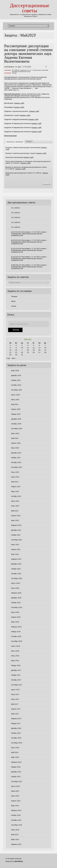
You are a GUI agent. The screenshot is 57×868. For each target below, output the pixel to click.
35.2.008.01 (16, 208)
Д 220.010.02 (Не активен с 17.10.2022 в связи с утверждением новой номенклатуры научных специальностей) (29, 234)
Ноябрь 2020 (16, 569)
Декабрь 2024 (16, 419)
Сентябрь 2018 (17, 641)
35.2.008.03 (16, 217)
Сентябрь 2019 (17, 607)
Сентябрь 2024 (17, 429)
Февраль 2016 (16, 762)
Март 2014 (15, 839)
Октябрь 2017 (16, 680)
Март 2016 (15, 757)
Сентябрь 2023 (17, 467)
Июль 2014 (15, 830)
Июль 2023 (15, 472)
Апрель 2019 (16, 617)
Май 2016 (15, 752)
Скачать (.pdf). (19, 107)
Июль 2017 (15, 694)
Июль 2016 (15, 748)
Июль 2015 (15, 791)
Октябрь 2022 (16, 496)
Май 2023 (15, 482)
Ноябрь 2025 (16, 380)
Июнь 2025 (15, 400)
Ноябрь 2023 (16, 458)
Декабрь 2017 (16, 670)
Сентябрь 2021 (17, 540)
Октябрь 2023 (16, 462)
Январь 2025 (16, 414)
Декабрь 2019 (16, 598)
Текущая (14, 73)
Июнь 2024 (15, 433)
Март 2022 (15, 520)
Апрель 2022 (16, 516)
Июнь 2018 (15, 656)
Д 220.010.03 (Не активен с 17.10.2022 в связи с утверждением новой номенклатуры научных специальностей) (29, 242)
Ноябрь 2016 (16, 733)
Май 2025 (15, 404)
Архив (13, 301)
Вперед (47, 184)
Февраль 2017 (16, 719)
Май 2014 (15, 835)
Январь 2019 (16, 632)
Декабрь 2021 (16, 530)
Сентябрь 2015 (17, 781)
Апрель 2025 (16, 409)
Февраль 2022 (16, 525)
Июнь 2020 (15, 588)
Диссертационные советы (30, 8)
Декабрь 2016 (16, 728)
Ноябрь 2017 (16, 675)
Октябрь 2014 (16, 820)
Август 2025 (15, 395)
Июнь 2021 (15, 545)
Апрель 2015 (16, 801)
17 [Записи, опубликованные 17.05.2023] (22, 350)
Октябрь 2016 (16, 738)
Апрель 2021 (16, 549)
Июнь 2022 (15, 506)
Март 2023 (15, 491)
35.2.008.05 (16, 227)
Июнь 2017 (15, 699)
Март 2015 (15, 806)
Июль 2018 (15, 651)
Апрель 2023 (16, 487)
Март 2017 (15, 714)
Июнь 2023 (15, 477)
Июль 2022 (15, 501)
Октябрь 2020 (16, 574)
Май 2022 (15, 511)
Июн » (14, 358)
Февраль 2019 (16, 627)
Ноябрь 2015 (16, 777)
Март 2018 (15, 661)
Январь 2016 (16, 767)
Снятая (14, 306)
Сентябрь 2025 (17, 390)
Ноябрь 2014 (16, 815)
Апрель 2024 (16, 443)
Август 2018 (15, 646)
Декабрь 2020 (16, 564)
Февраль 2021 (16, 559)
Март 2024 (15, 448)
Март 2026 (15, 371)
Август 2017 (15, 690)
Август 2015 (15, 786)
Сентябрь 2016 (17, 743)
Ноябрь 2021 (16, 535)
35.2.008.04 (16, 222)
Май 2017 (15, 704)
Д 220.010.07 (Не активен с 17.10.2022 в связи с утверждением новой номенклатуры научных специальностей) (29, 258)
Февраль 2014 (16, 844)
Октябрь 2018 (16, 636)
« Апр (8, 358)
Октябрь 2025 (16, 385)
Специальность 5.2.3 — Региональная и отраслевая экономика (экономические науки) (30, 71)
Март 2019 (15, 622)
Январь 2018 (16, 665)
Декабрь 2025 (16, 375)
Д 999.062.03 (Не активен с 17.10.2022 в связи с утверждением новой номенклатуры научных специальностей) (29, 267)
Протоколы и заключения (15, 142)
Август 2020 (15, 583)
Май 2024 (15, 438)
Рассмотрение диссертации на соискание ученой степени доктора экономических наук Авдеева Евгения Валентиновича (28, 54)
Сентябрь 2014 (17, 825)
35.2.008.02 (15, 70)
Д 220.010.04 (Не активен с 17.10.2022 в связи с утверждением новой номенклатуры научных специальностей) (29, 250)
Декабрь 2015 (16, 772)
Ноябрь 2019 (16, 603)
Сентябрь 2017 (17, 685)
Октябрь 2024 (16, 424)
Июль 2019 (15, 612)
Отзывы (29, 142)
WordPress (19, 861)
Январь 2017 (16, 723)
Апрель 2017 (16, 709)
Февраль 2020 (16, 593)
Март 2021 (15, 554)
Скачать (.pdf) (19, 103)
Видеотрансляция (10, 136)
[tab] (15, 142)
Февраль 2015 (16, 810)
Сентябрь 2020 (17, 578)
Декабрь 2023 (16, 453)
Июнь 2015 (15, 796)
